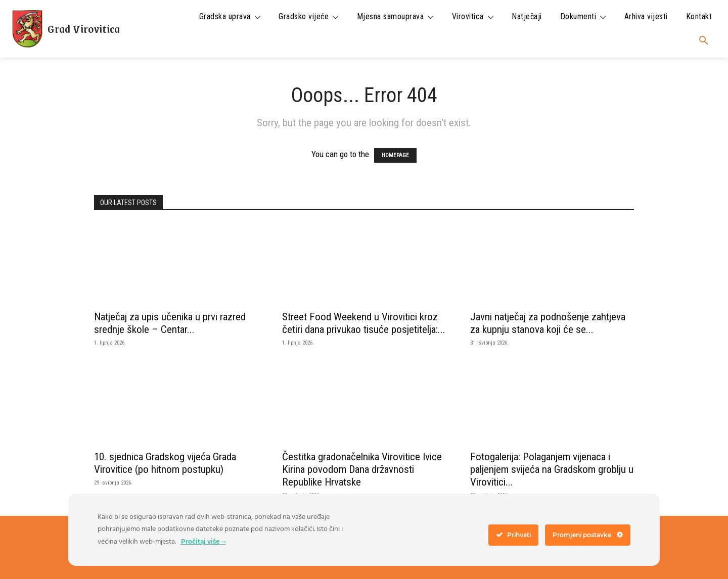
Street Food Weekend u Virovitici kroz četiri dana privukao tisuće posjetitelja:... (364, 323)
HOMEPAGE (395, 155)
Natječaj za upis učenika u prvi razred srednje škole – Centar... (170, 323)
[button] (704, 41)
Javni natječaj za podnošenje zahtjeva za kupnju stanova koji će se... (548, 323)
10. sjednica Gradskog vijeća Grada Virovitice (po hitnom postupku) (165, 463)
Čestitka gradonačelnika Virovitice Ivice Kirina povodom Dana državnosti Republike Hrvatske (362, 469)
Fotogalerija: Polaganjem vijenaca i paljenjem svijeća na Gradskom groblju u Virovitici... (552, 469)
